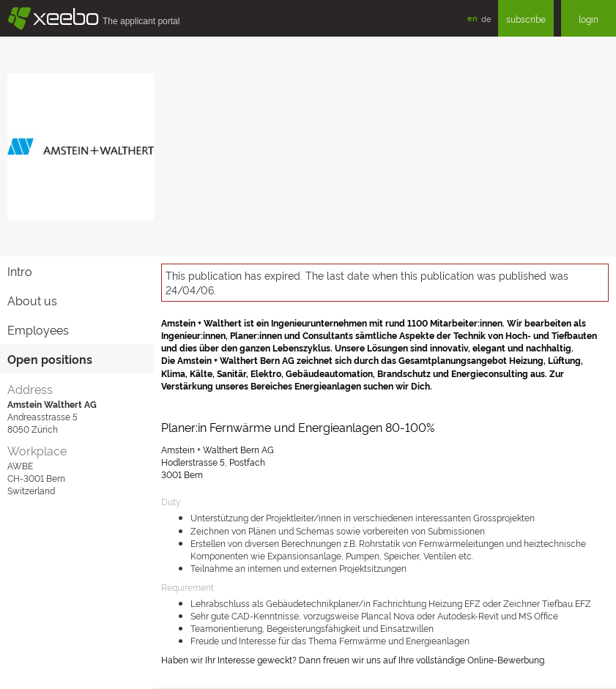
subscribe (526, 19)
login (589, 19)
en (472, 18)
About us (32, 300)
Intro (20, 271)
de (486, 18)
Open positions (50, 359)
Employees (38, 329)
